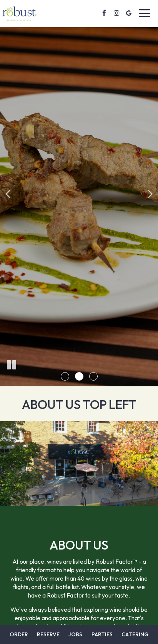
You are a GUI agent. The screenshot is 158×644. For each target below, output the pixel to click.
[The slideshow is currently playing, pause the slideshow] (12, 365)
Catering (135, 634)
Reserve (48, 634)
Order (19, 634)
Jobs (75, 634)
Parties (102, 634)
